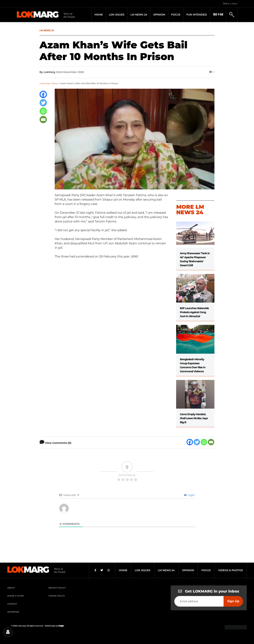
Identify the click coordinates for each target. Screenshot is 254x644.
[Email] (43, 120)
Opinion (159, 15)
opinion (188, 570)
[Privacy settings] (8, 632)
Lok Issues (117, 15)
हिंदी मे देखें (218, 15)
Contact (12, 604)
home (123, 570)
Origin (61, 626)
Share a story (230, 3)
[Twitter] (43, 103)
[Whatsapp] (43, 111)
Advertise (13, 612)
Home (99, 15)
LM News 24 (139, 15)
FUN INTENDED (197, 15)
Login (189, 495)
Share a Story (16, 596)
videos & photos (230, 570)
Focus (176, 15)
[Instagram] (108, 570)
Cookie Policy (57, 596)
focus (206, 570)
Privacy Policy (57, 588)
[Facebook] (43, 94)
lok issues (142, 570)
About (11, 588)
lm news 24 (166, 570)
